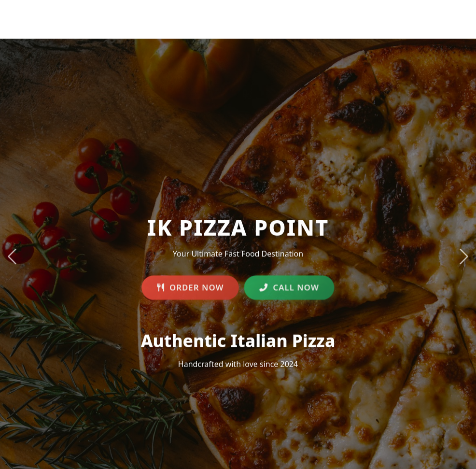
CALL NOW (289, 289)
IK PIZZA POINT (111, 13)
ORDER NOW (190, 289)
